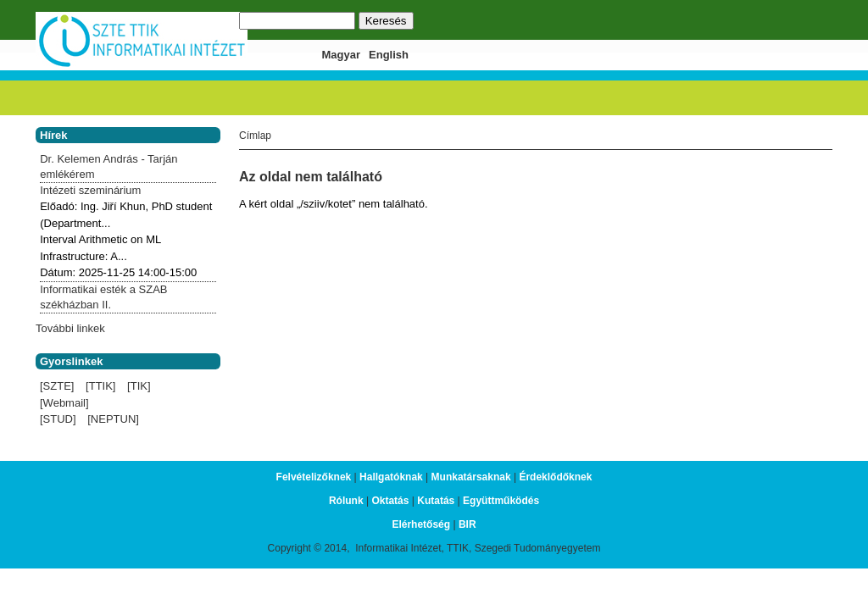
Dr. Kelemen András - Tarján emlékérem (108, 166)
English (389, 55)
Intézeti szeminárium (90, 190)
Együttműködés (501, 501)
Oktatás (390, 501)
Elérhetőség (421, 524)
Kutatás (436, 501)
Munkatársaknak (471, 477)
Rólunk (346, 501)
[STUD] (58, 419)
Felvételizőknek (314, 477)
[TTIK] (100, 386)
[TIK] (139, 386)
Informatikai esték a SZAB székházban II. (103, 297)
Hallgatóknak (391, 477)
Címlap (255, 136)
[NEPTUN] (113, 419)
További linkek (70, 328)
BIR (467, 524)
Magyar (342, 55)
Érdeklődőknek (555, 477)
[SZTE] (57, 386)
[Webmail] (64, 403)
